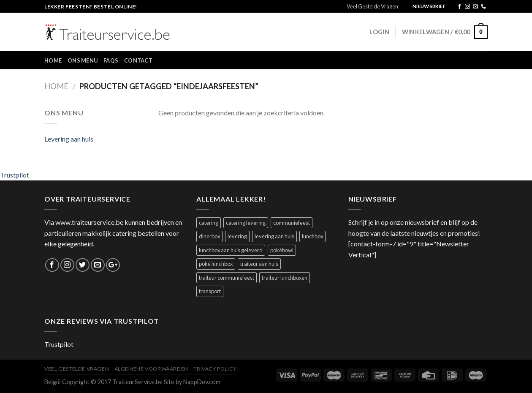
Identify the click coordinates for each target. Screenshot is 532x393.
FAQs (111, 60)
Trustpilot (15, 175)
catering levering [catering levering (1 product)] (246, 223)
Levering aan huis (69, 139)
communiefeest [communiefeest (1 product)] (292, 223)
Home (53, 60)
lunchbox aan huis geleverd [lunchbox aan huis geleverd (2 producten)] (231, 250)
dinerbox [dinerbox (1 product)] (209, 236)
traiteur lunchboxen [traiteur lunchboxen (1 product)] (285, 278)
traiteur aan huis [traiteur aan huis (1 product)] (259, 264)
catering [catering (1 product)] (209, 223)
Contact (138, 60)
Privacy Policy (215, 369)
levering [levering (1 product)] (237, 236)
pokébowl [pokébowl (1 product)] (282, 250)
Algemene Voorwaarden (151, 369)
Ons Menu (83, 60)
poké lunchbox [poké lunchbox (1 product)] (216, 264)
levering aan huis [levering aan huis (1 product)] (274, 236)
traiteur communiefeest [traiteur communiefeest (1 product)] (227, 278)
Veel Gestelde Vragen (372, 6)
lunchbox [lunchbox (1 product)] (312, 236)
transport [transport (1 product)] (210, 291)
